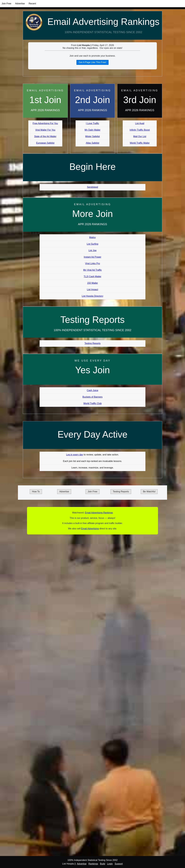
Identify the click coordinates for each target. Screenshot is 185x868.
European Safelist (45, 143)
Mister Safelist (92, 136)
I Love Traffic (92, 123)
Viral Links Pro (93, 263)
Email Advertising (90, 529)
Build (103, 864)
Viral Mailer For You (45, 130)
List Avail (140, 123)
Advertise (20, 4)
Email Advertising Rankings (103, 22)
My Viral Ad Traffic (92, 270)
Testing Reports (92, 343)
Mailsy (92, 237)
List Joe (92, 250)
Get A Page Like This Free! (93, 62)
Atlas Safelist (92, 143)
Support (119, 864)
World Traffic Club (93, 403)
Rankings (93, 864)
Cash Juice (92, 390)
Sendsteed (93, 187)
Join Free (6, 4)
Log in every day (75, 455)
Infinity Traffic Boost (140, 130)
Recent (32, 4)
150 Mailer (93, 283)
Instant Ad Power (93, 257)
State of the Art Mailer (45, 136)
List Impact (92, 290)
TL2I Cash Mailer (92, 276)
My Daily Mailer (92, 130)
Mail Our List (140, 136)
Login (110, 864)
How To (36, 492)
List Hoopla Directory (93, 296)
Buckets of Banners (93, 397)
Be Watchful (149, 492)
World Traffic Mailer (140, 143)
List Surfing (92, 244)
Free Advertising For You (45, 123)
